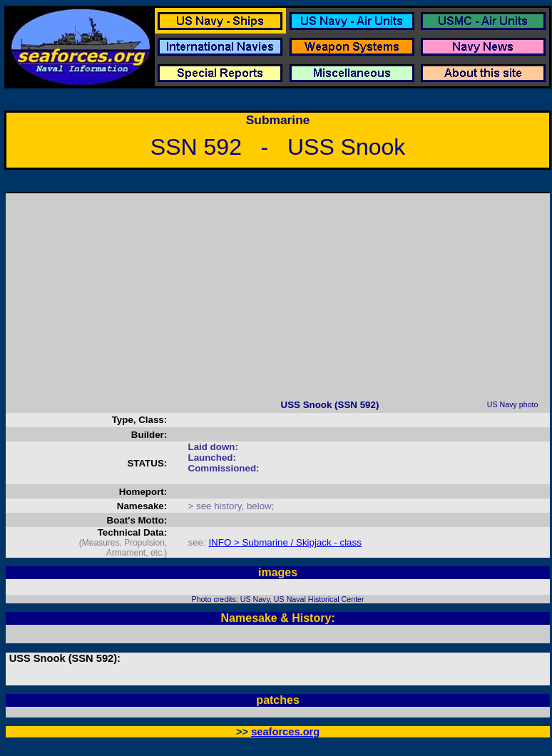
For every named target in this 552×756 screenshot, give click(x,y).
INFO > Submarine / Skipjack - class (285, 542)
